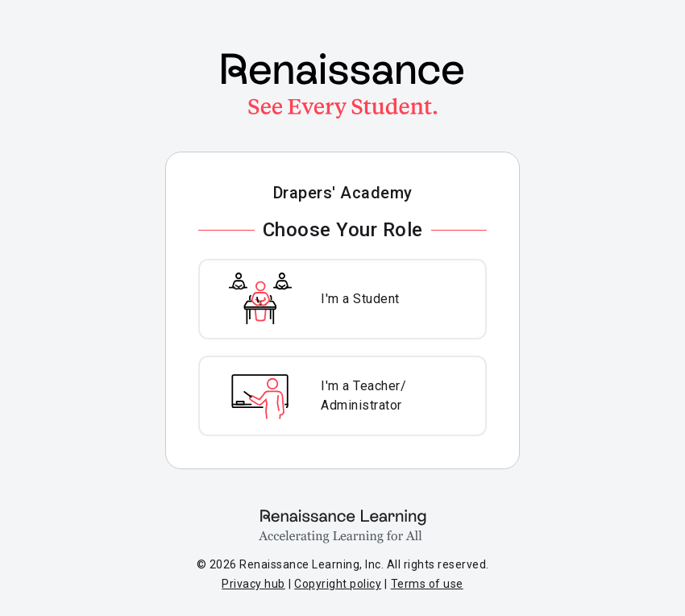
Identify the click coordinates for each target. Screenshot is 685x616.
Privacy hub (253, 584)
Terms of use (427, 584)
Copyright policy (338, 584)
